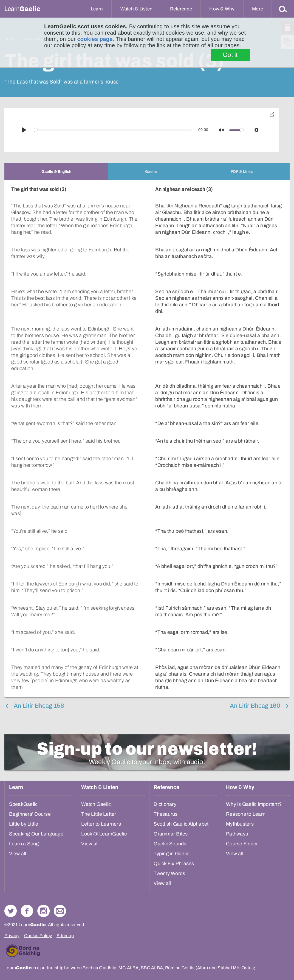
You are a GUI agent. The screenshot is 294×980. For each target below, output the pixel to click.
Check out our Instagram (43, 911)
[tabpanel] (147, 439)
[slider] (113, 130)
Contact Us (60, 911)
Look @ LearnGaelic (104, 834)
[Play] (24, 130)
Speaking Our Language (36, 834)
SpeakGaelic (23, 804)
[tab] (56, 172)
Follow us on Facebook (27, 911)
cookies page (95, 39)
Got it (230, 55)
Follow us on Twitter (11, 911)
